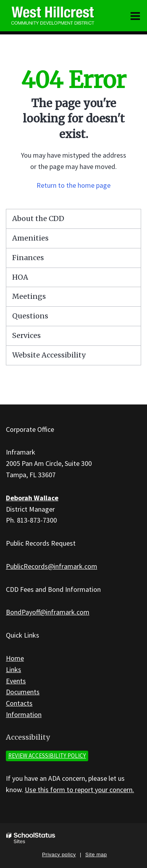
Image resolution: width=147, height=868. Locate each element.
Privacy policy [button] (59, 855)
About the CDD (38, 218)
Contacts (19, 703)
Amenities (30, 238)
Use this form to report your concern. (79, 790)
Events (16, 681)
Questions (30, 316)
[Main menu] (135, 16)
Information (24, 714)
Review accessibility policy (47, 756)
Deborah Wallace (32, 498)
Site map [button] (96, 855)
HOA (20, 277)
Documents (23, 692)
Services (26, 335)
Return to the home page (73, 185)
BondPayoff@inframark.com (48, 612)
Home (15, 658)
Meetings (29, 296)
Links (14, 669)
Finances (28, 258)
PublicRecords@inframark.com (52, 566)
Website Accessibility (49, 355)
